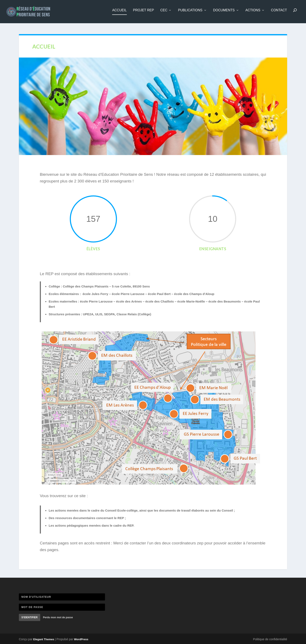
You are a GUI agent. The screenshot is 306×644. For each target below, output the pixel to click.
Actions (253, 13)
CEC (164, 13)
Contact (279, 13)
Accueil (119, 13)
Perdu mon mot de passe (58, 618)
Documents (224, 13)
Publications (190, 13)
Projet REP (144, 13)
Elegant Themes (44, 640)
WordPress (81, 640)
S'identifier (30, 618)
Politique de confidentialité (270, 640)
